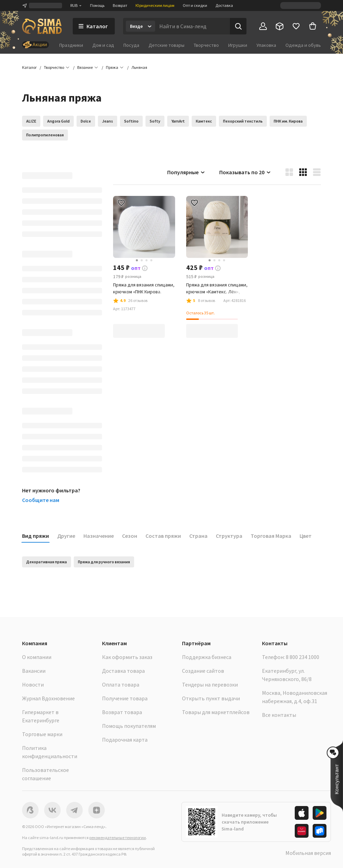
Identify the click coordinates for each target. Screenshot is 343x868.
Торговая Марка (271, 536)
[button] (139, 67)
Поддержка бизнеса (207, 657)
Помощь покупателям (129, 726)
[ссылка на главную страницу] (42, 26)
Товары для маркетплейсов (216, 712)
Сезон (130, 536)
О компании (37, 657)
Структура (229, 536)
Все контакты (279, 715)
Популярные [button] (186, 172)
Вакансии (34, 671)
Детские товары (167, 45)
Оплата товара (121, 684)
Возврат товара (122, 712)
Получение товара (125, 698)
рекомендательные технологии (118, 838)
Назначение (99, 536)
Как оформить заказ (127, 657)
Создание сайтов (203, 671)
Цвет (306, 536)
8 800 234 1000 (302, 657)
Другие (66, 536)
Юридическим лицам (155, 5)
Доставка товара (123, 671)
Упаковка (266, 45)
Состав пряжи (163, 536)
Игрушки (238, 45)
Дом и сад (103, 45)
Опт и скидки (195, 5)
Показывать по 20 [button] (245, 172)
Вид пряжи (36, 536)
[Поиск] (238, 26)
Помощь (97, 5)
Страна (198, 536)
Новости (33, 684)
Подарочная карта (125, 740)
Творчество (206, 45)
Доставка (224, 5)
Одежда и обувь (303, 45)
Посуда (131, 45)
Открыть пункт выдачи (211, 698)
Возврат (120, 5)
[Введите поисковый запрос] (193, 26)
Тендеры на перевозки (210, 684)
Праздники (71, 45)
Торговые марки (42, 734)
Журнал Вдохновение (48, 698)
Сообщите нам (41, 500)
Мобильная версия (308, 853)
